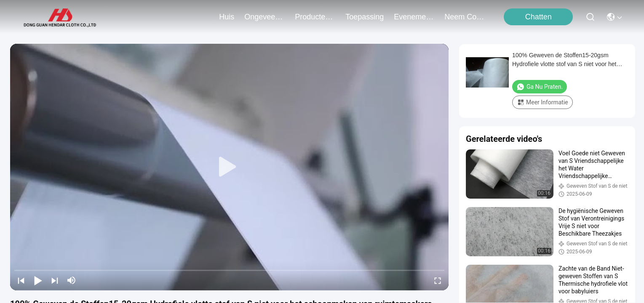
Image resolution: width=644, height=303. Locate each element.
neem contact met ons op (465, 17)
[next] (55, 280)
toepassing (365, 17)
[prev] (21, 280)
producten (315, 17)
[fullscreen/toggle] (438, 280)
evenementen (414, 17)
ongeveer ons (265, 17)
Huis (227, 17)
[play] (230, 167)
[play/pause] (38, 280)
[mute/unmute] (72, 280)
